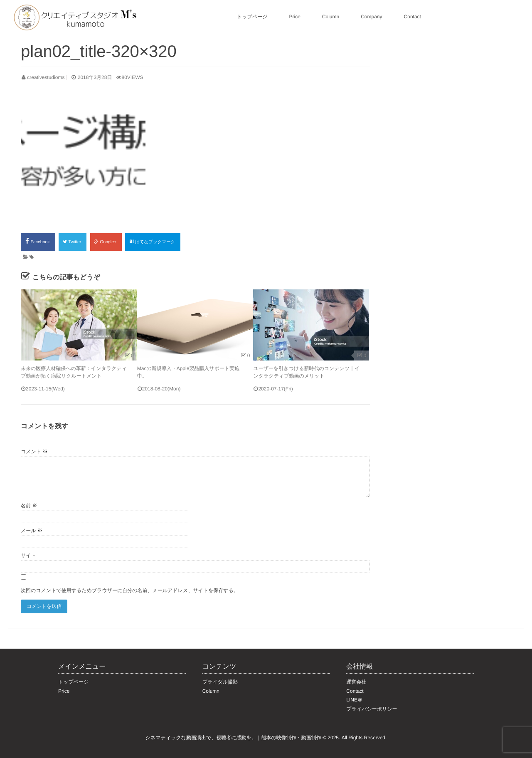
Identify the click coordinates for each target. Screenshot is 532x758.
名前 (29, 506)
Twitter (73, 242)
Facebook (38, 241)
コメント (34, 452)
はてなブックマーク (153, 242)
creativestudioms (46, 77)
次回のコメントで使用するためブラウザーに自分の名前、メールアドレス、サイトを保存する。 (130, 590)
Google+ (106, 242)
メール (32, 531)
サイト (28, 556)
